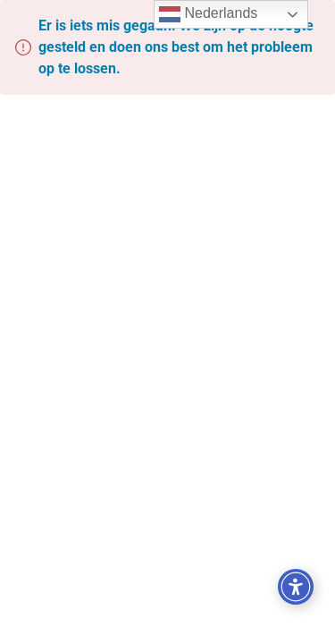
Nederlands (208, 14)
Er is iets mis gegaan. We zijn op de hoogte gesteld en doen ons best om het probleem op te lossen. (176, 47)
